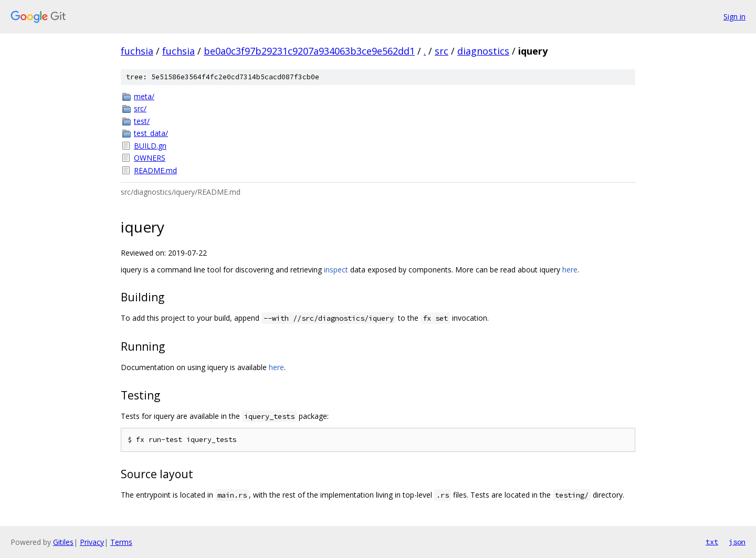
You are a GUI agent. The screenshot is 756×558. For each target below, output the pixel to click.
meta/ (144, 96)
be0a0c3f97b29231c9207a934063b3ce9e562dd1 (309, 51)
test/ (142, 121)
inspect (336, 270)
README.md (155, 170)
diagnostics (483, 51)
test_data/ (151, 133)
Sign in (734, 17)
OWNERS (150, 158)
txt (712, 542)
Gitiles (63, 542)
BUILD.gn (150, 146)
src (442, 51)
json (737, 542)
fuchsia (137, 51)
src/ (140, 108)
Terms (121, 542)
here (570, 270)
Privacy (92, 542)
